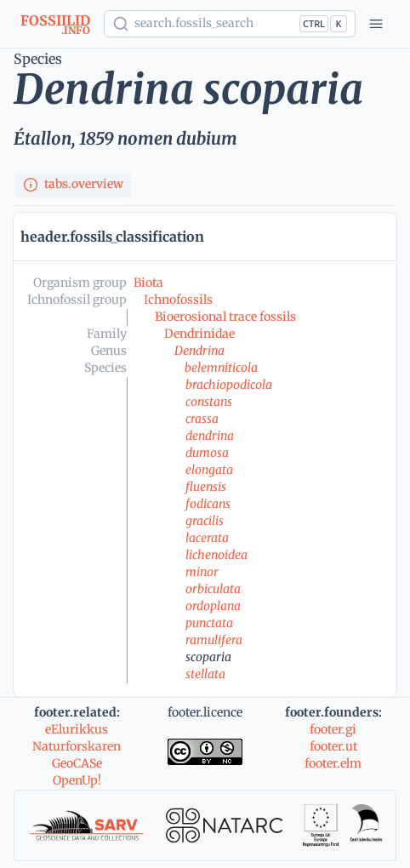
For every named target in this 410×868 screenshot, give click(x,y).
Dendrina (199, 351)
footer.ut (333, 746)
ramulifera (214, 640)
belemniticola (221, 368)
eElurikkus (77, 729)
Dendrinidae (199, 334)
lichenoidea (216, 555)
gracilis (205, 521)
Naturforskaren (77, 746)
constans (209, 402)
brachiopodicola (229, 385)
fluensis (206, 487)
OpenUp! (77, 780)
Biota (148, 283)
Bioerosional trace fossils (225, 317)
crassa (202, 419)
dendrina (210, 436)
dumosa (207, 453)
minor (202, 572)
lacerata (207, 538)
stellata (205, 674)
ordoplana (213, 606)
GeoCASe (77, 763)
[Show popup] (230, 24)
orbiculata (213, 589)
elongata (209, 470)
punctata (209, 623)
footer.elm (333, 763)
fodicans (208, 504)
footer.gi (333, 729)
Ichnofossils (178, 300)
